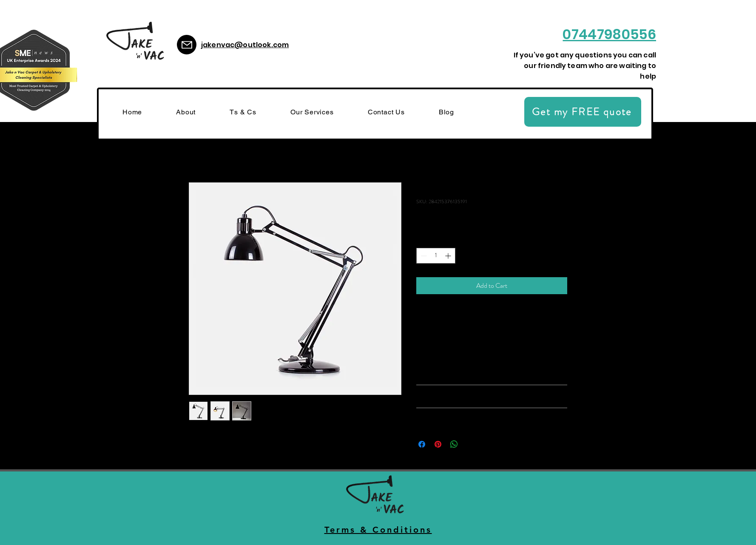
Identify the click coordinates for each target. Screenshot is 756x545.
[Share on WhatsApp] (454, 444)
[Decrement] (423, 256)
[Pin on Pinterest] (438, 444)
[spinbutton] (436, 256)
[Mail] (187, 45)
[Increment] (449, 256)
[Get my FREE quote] (583, 112)
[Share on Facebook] (422, 444)
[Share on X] (470, 444)
